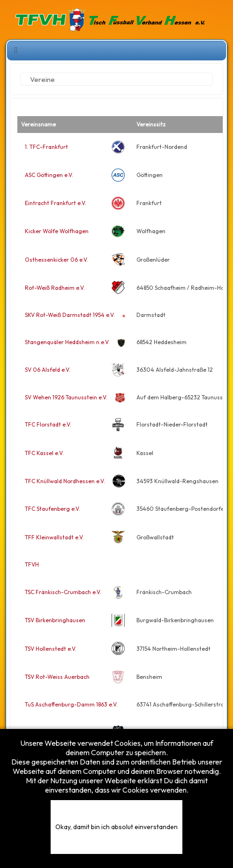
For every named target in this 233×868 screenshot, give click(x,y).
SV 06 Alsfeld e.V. (48, 370)
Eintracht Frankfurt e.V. (56, 203)
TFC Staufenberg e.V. (53, 509)
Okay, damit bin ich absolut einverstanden (116, 827)
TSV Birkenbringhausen (55, 620)
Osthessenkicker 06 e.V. (56, 260)
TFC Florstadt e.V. (48, 424)
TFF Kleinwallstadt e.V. (54, 537)
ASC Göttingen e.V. (49, 175)
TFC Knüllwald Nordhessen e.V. (65, 481)
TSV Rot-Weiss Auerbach (57, 677)
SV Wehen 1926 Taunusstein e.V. (66, 397)
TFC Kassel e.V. (44, 453)
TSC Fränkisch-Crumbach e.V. (63, 592)
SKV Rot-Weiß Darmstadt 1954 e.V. (70, 315)
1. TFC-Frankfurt (46, 147)
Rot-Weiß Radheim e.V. (55, 288)
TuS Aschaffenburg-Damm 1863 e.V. (71, 704)
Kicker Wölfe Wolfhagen (57, 231)
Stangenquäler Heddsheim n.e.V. (67, 342)
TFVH (32, 564)
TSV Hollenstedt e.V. (51, 649)
